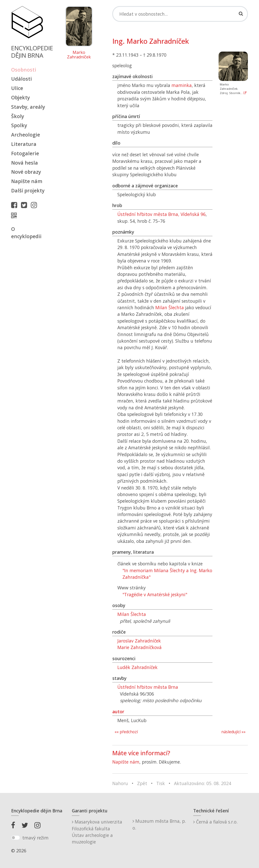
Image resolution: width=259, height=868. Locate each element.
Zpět (142, 783)
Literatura (24, 144)
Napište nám (27, 181)
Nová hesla (25, 163)
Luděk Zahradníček (137, 667)
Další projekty (28, 191)
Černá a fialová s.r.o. (215, 822)
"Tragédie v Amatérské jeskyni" (155, 594)
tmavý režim (35, 838)
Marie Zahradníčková (139, 647)
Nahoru (120, 783)
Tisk (161, 783)
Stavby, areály (28, 107)
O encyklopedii (26, 233)
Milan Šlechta (170, 307)
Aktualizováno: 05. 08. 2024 (203, 783)
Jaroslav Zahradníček (139, 641)
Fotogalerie (25, 153)
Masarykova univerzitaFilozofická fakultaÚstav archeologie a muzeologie (97, 832)
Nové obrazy (26, 172)
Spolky (19, 125)
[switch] (16, 838)
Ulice (17, 88)
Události (21, 79)
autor (118, 711)
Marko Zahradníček (79, 55)
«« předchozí (126, 732)
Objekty (20, 97)
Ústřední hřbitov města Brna (148, 687)
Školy (18, 116)
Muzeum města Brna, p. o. (159, 824)
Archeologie (26, 135)
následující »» (233, 732)
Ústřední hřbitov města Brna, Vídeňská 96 (161, 214)
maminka (182, 85)
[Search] (180, 14)
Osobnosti (24, 70)
